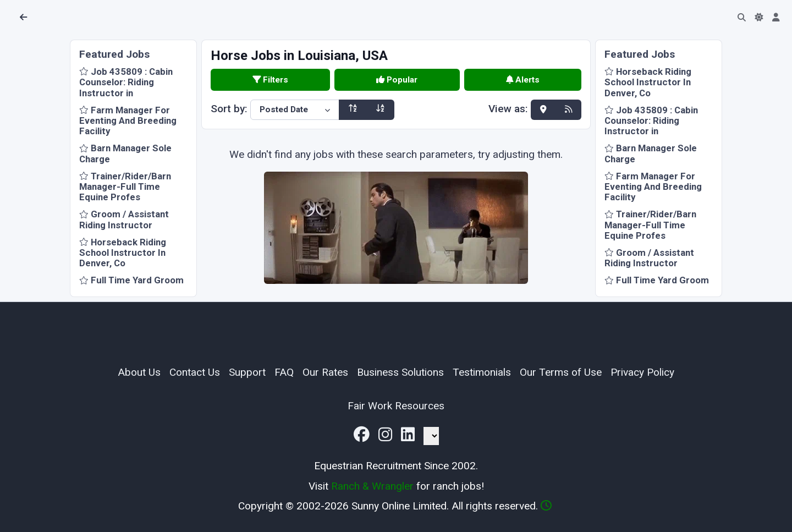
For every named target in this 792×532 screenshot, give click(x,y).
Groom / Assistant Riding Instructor (124, 219)
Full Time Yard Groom (131, 280)
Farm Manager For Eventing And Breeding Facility (128, 120)
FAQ (284, 372)
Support (247, 372)
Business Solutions (400, 372)
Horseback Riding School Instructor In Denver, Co (123, 253)
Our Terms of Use (561, 372)
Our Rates (325, 372)
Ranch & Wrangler (372, 486)
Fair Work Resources (396, 406)
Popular (397, 80)
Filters (270, 80)
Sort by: (229, 109)
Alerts (523, 80)
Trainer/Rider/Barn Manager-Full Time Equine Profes (125, 187)
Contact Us (195, 372)
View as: (508, 109)
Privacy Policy (642, 372)
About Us (139, 372)
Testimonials (482, 372)
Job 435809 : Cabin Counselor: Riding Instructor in (126, 82)
